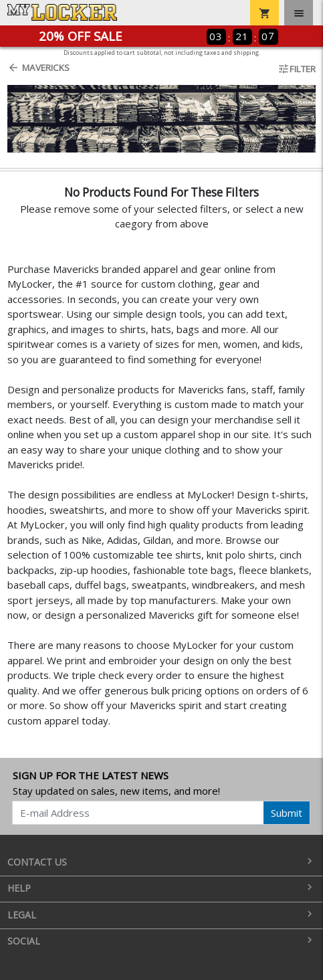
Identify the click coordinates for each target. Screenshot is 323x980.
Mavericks (38, 68)
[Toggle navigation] (299, 13)
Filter (297, 69)
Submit (287, 813)
